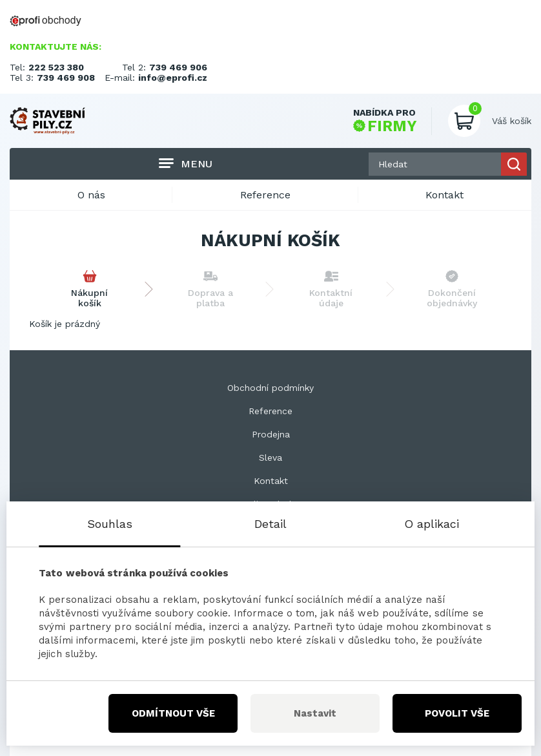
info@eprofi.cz (173, 78)
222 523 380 (56, 67)
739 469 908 (66, 78)
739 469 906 (178, 67)
